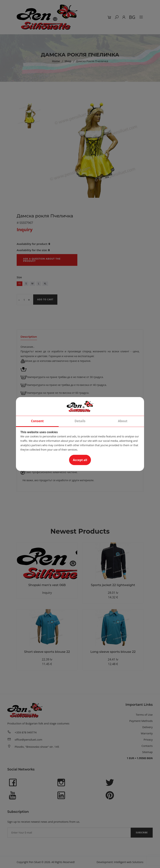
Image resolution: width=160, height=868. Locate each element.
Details (80, 421)
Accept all (80, 460)
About (123, 421)
